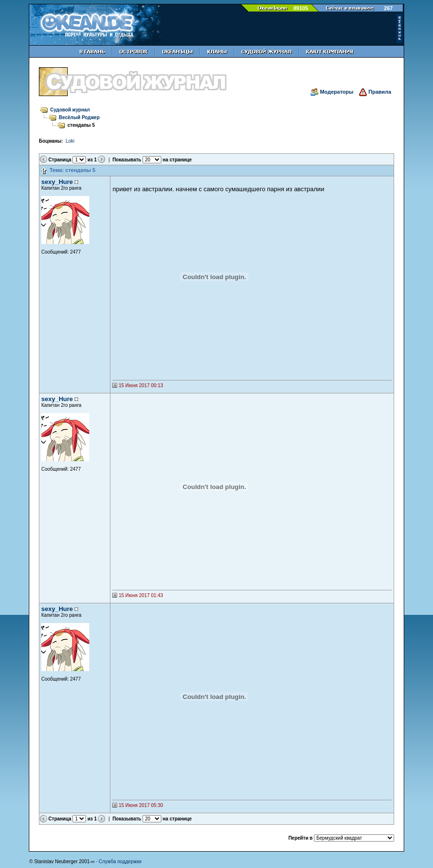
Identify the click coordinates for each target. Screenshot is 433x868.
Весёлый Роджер (79, 117)
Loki (70, 141)
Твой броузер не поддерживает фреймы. (214, 277)
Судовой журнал (70, 110)
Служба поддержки (120, 862)
